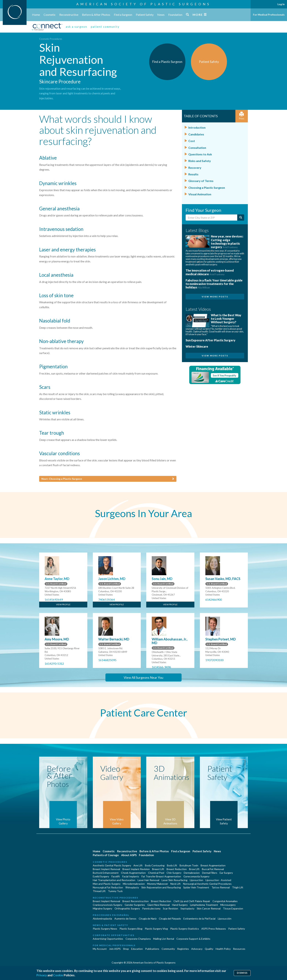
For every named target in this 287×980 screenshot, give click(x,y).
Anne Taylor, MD (57, 579)
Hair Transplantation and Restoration (114, 880)
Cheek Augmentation (133, 873)
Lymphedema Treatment (204, 905)
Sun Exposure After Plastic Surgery (210, 340)
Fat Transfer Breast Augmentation (161, 876)
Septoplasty (187, 908)
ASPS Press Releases (214, 929)
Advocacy (197, 949)
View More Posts (215, 297)
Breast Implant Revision (136, 869)
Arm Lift (138, 865)
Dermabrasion (192, 873)
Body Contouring (155, 865)
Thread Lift (99, 891)
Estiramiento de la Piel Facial (199, 919)
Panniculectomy (151, 908)
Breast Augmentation (213, 865)
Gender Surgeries (135, 905)
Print (242, 116)
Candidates (196, 134)
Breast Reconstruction (136, 901)
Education (137, 949)
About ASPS (129, 855)
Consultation (197, 148)
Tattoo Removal (221, 887)
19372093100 (214, 660)
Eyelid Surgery (101, 876)
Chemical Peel (156, 873)
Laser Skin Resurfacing (175, 880)
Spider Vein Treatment (196, 887)
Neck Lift (176, 884)
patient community (105, 27)
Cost (192, 141)
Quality (209, 949)
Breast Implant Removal (106, 869)
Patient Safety (145, 15)
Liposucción (225, 919)
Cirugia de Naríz (148, 919)
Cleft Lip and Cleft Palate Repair (192, 901)
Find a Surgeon (123, 15)
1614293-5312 (54, 663)
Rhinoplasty (132, 887)
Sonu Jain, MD (162, 579)
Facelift (116, 876)
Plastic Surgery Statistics (185, 929)
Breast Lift (158, 869)
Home (36, 15)
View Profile (63, 604)
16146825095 (107, 660)
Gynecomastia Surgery (196, 876)
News (161, 15)
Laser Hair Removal (148, 880)
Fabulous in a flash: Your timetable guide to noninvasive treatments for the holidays (214, 284)
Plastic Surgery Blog (131, 929)
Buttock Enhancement (106, 873)
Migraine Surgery (102, 908)
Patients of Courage (106, 855)
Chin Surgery (174, 873)
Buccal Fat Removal (213, 869)
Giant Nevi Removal (159, 905)
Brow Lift (194, 869)
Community (168, 949)
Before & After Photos (96, 15)
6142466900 (214, 599)
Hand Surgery (180, 905)
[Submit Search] (241, 218)
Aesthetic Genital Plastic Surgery (112, 865)
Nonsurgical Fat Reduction (108, 887)
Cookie (58, 975)
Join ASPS (115, 949)
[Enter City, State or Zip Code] (211, 218)
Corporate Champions (138, 939)
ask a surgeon (76, 27)
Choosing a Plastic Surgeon (207, 188)
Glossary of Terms (201, 181)
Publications (152, 949)
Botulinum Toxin (189, 865)
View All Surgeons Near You (143, 677)
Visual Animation (200, 194)
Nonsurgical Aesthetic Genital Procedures (207, 884)
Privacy (42, 975)
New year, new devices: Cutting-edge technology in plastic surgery (227, 242)
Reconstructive (69, 15)
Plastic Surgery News (105, 929)
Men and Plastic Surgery (107, 884)
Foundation (175, 15)
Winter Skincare (197, 346)
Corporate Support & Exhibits (193, 939)
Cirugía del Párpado (170, 919)
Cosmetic (50, 15)
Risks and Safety (200, 161)
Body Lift (172, 865)
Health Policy (223, 949)
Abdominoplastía (102, 919)
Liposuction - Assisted (218, 880)
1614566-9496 (161, 667)
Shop (126, 949)
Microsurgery (228, 905)
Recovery (195, 168)
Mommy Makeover (158, 884)
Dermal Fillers (210, 873)
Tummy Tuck (115, 891)
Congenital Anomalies (225, 901)
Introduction (197, 127)
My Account (100, 949)
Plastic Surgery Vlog (156, 929)
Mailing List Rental (164, 939)
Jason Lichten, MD (112, 579)
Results (193, 174)
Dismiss (242, 973)
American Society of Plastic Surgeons (143, 4)
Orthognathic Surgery (127, 908)
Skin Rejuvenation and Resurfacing (161, 887)
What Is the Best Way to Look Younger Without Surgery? (226, 319)
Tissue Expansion (233, 908)
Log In (281, 4)
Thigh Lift (238, 887)
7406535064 (107, 599)
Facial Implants (131, 876)
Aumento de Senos (125, 919)
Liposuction (196, 880)
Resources (239, 949)
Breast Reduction (177, 869)
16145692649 (54, 599)
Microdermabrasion (134, 884)
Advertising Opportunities (108, 939)
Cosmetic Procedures (51, 39)
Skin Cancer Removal (209, 908)
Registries (183, 949)
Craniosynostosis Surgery (108, 905)
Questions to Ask (200, 154)
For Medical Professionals (269, 15)
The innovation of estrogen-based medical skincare (210, 272)
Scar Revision (170, 908)
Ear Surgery (226, 873)
